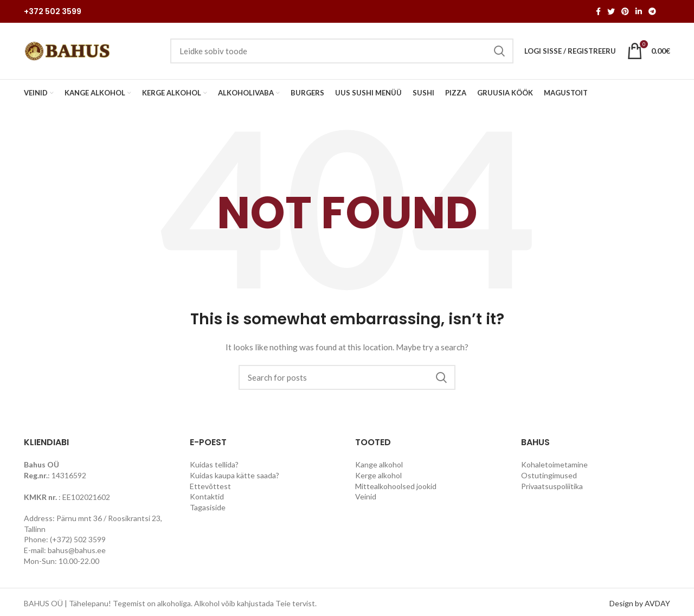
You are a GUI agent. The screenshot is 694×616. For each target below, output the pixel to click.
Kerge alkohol (378, 475)
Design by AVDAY (640, 603)
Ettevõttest (210, 486)
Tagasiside (208, 507)
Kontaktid (207, 496)
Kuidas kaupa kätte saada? (234, 475)
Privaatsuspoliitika (552, 486)
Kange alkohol (379, 464)
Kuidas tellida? (214, 464)
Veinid (366, 496)
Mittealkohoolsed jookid (396, 486)
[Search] (347, 377)
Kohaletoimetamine (554, 464)
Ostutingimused (549, 475)
